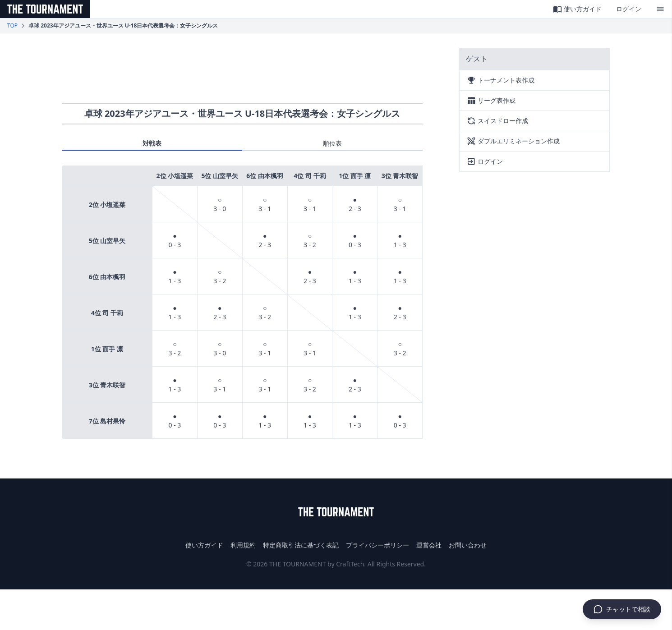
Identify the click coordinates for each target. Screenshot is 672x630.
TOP (12, 26)
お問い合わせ (468, 545)
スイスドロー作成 (497, 121)
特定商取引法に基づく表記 (301, 545)
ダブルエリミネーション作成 (513, 141)
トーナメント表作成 (501, 80)
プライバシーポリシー (377, 545)
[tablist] (242, 145)
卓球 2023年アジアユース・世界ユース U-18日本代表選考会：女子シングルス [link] (123, 26)
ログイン (629, 9)
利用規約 (243, 545)
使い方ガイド (577, 9)
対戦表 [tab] (152, 143)
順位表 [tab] (332, 143)
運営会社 (429, 545)
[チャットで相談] (622, 609)
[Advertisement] (242, 68)
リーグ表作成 (491, 101)
